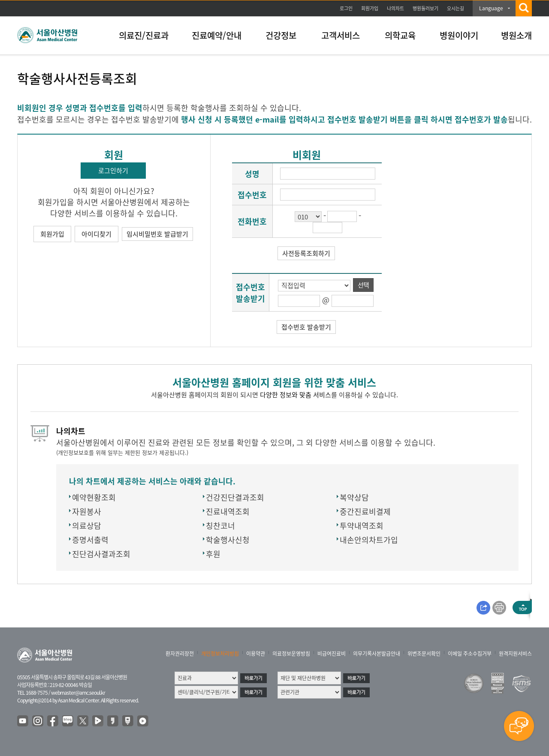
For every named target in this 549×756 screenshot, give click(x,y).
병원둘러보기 (425, 8)
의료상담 (87, 526)
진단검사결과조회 (101, 554)
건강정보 (281, 35)
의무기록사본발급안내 (377, 654)
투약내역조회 (362, 526)
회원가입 (370, 8)
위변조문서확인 (424, 654)
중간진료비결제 (365, 511)
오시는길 (455, 8)
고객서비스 (341, 35)
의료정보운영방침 (291, 654)
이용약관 (256, 654)
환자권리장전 (180, 654)
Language (491, 8)
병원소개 (516, 35)
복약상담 (354, 497)
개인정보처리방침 (220, 654)
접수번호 (252, 195)
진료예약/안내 (217, 35)
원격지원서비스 (515, 654)
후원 (213, 554)
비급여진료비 (332, 654)
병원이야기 (459, 35)
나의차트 (395, 8)
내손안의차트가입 (369, 540)
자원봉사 (87, 511)
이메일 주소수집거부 (470, 654)
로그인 (346, 8)
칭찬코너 (220, 526)
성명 (252, 174)
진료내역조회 (228, 511)
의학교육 (400, 35)
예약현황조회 (94, 497)
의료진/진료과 (144, 35)
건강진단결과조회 (235, 497)
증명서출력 (90, 540)
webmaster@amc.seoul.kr (78, 693)
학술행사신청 (228, 540)
